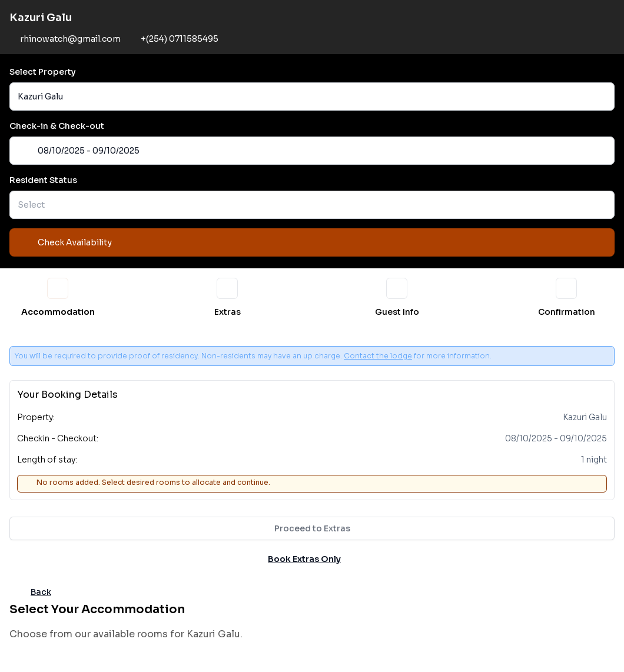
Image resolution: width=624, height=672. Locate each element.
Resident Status (43, 180)
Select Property (43, 72)
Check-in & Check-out (57, 126)
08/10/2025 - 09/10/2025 (79, 151)
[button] (312, 97)
